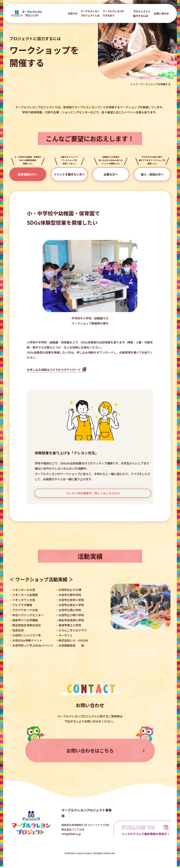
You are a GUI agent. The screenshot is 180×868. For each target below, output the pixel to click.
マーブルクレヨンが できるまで (113, 13)
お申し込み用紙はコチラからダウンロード (54, 370)
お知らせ (73, 13)
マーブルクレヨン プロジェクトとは (90, 13)
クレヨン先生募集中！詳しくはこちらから (93, 493)
